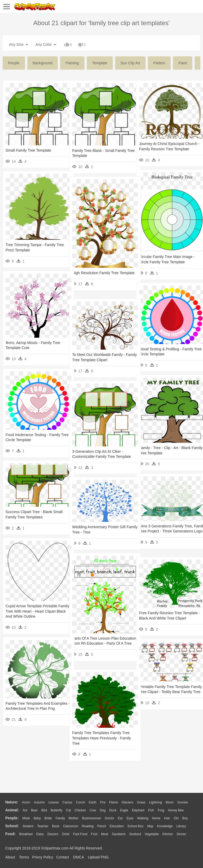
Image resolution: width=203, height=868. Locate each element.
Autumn (39, 802)
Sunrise (183, 802)
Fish (151, 810)
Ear (120, 818)
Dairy (40, 834)
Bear (34, 810)
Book (56, 826)
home (156, 818)
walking (143, 818)
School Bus (135, 826)
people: (12, 818)
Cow (93, 810)
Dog (103, 810)
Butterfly (57, 810)
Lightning (156, 802)
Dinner (181, 834)
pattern (159, 63)
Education (117, 826)
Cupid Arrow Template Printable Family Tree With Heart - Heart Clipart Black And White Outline (31, 611)
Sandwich (119, 834)
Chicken (80, 810)
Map (150, 826)
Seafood (135, 834)
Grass (141, 802)
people (14, 63)
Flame (114, 802)
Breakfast (26, 834)
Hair (167, 818)
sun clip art (130, 63)
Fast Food (80, 834)
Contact (63, 857)
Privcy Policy (43, 857)
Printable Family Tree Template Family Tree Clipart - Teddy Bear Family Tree (165, 692)
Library (181, 826)
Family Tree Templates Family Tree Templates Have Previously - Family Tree (102, 738)
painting (72, 63)
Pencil (102, 826)
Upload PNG (98, 857)
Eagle (124, 810)
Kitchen (168, 834)
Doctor (110, 818)
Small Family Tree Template (28, 150)
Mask (26, 818)
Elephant (138, 810)
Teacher (43, 826)
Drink (66, 834)
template (100, 63)
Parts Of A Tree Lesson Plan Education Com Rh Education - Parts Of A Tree (98, 643)
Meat (105, 834)
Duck (113, 810)
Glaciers (127, 802)
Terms (24, 857)
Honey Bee (176, 810)
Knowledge (165, 826)
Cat (69, 810)
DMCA (79, 857)
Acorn (26, 802)
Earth (93, 802)
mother (73, 818)
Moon (170, 802)
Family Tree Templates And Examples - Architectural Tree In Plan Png (32, 709)
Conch (80, 802)
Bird (44, 810)
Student (28, 826)
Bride (48, 818)
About (10, 857)
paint (183, 63)
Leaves (54, 802)
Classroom (70, 826)
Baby (37, 818)
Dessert (53, 834)
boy (185, 818)
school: (12, 826)
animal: (12, 810)
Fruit (94, 834)
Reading (88, 826)
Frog (161, 810)
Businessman (92, 818)
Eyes (130, 818)
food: (10, 834)
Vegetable (152, 834)
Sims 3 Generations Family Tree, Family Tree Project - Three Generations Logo (166, 531)
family (60, 818)
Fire (103, 802)
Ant (25, 810)
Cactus (67, 802)
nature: (12, 802)
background (43, 63)
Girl (176, 818)
